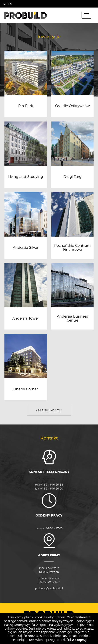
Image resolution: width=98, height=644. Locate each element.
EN (10, 4)
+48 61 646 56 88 (52, 485)
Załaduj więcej (49, 410)
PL (5, 4)
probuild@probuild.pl (49, 588)
